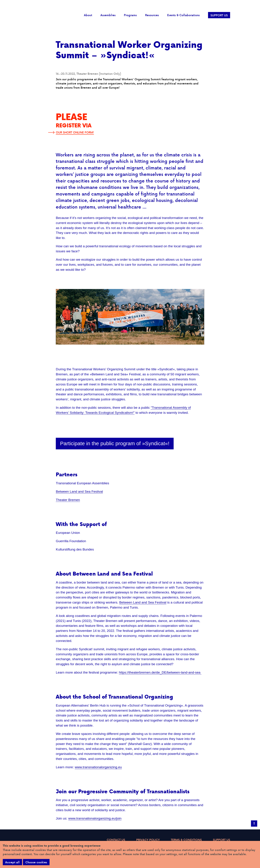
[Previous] (61, 317)
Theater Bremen (68, 500)
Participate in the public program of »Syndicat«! (115, 443)
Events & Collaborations (183, 15)
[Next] (199, 317)
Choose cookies (36, 862)
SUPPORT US (219, 15)
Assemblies (108, 15)
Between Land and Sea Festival (79, 492)
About (88, 15)
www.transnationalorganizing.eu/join (95, 818)
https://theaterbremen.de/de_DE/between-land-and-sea (160, 672)
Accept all (12, 862)
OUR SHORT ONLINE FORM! (75, 132)
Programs (130, 15)
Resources (152, 15)
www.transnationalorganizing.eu (98, 767)
